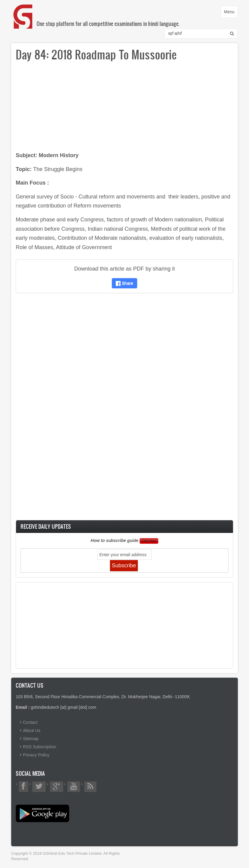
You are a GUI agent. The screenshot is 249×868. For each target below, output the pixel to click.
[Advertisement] (124, 109)
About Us (32, 730)
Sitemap (31, 739)
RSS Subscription (40, 747)
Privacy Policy (36, 755)
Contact (30, 722)
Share (124, 283)
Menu (231, 13)
